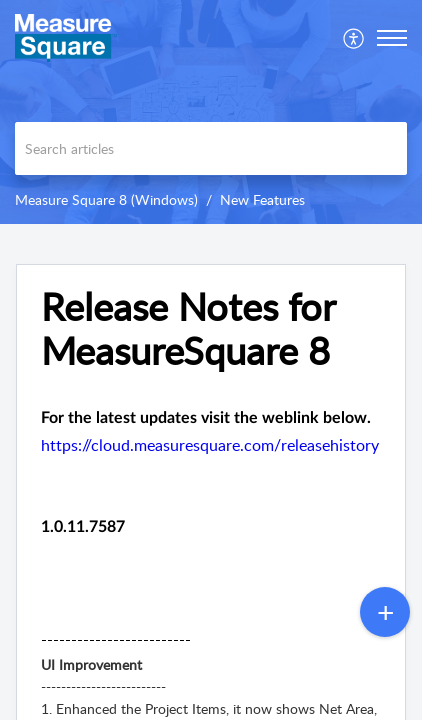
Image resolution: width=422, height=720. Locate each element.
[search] (211, 148)
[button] (354, 38)
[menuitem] (354, 38)
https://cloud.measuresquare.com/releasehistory (210, 445)
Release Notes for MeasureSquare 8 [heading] (188, 329)
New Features (262, 199)
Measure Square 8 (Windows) (106, 199)
